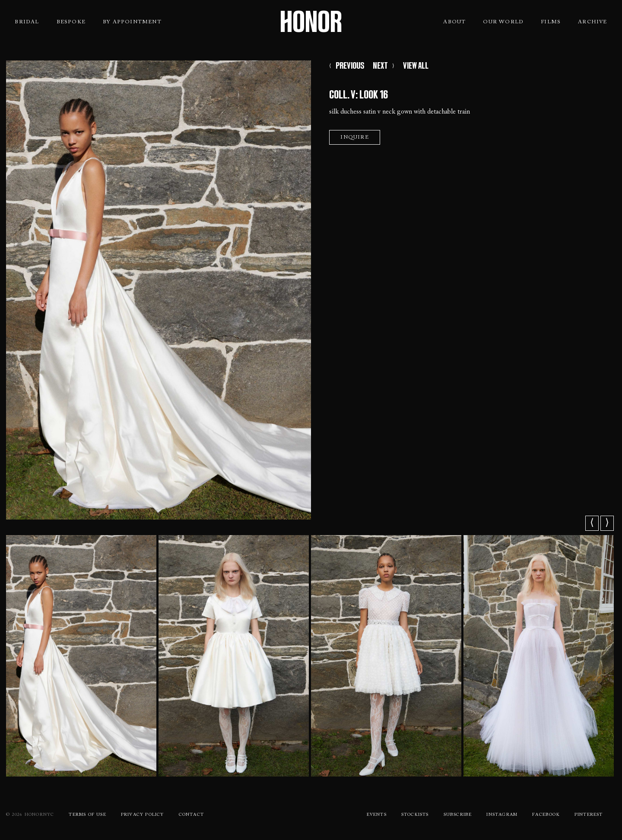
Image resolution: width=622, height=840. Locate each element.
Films (551, 22)
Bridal (27, 22)
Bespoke (71, 22)
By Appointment (132, 22)
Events (377, 815)
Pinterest (589, 815)
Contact (191, 815)
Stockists (415, 815)
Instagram (502, 815)
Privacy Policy (143, 815)
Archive (592, 22)
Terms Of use (87, 815)
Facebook (546, 815)
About (454, 22)
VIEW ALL (416, 66)
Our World (503, 22)
